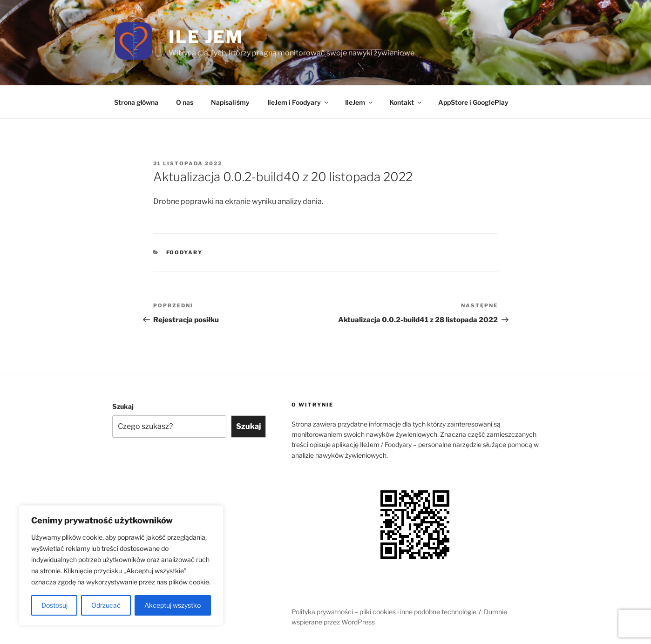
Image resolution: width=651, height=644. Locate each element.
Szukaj (123, 406)
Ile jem (206, 37)
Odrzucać (106, 605)
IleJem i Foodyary (298, 102)
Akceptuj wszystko (173, 605)
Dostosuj (54, 605)
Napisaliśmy (230, 102)
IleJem (359, 102)
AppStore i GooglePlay (473, 102)
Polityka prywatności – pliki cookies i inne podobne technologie (384, 612)
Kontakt (406, 102)
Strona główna (136, 102)
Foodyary (185, 252)
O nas (185, 102)
